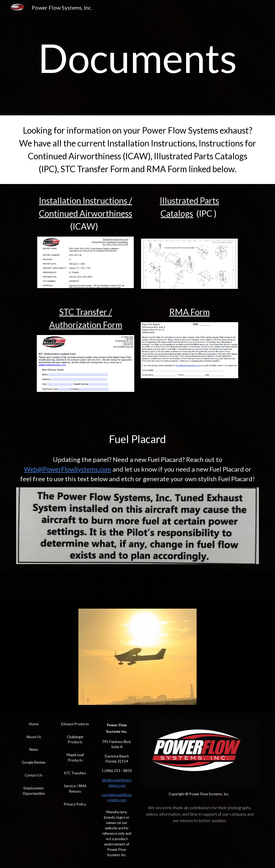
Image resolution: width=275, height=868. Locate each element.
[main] (138, 58)
